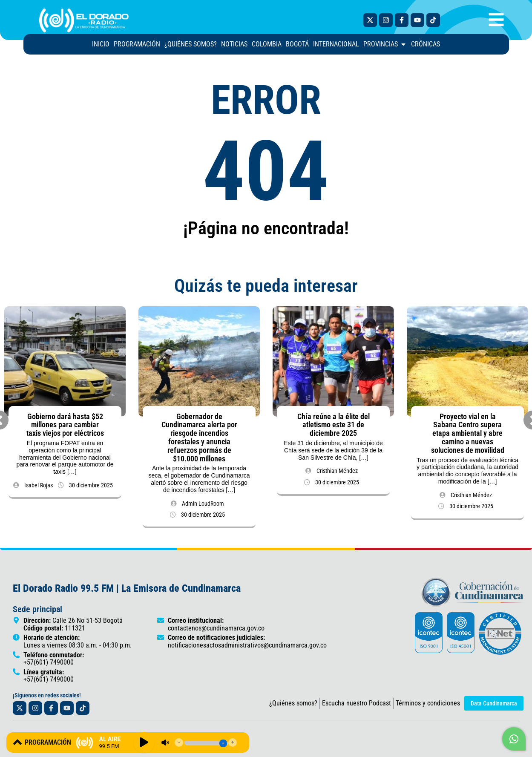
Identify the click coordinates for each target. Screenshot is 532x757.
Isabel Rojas (39, 489)
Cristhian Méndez (337, 474)
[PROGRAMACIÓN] (17, 742)
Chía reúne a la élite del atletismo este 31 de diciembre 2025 (334, 428)
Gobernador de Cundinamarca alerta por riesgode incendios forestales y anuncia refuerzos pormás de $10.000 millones (199, 441)
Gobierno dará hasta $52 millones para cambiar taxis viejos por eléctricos (65, 428)
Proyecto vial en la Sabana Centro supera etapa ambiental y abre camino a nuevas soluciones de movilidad (468, 437)
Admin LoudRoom (203, 507)
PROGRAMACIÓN (48, 742)
